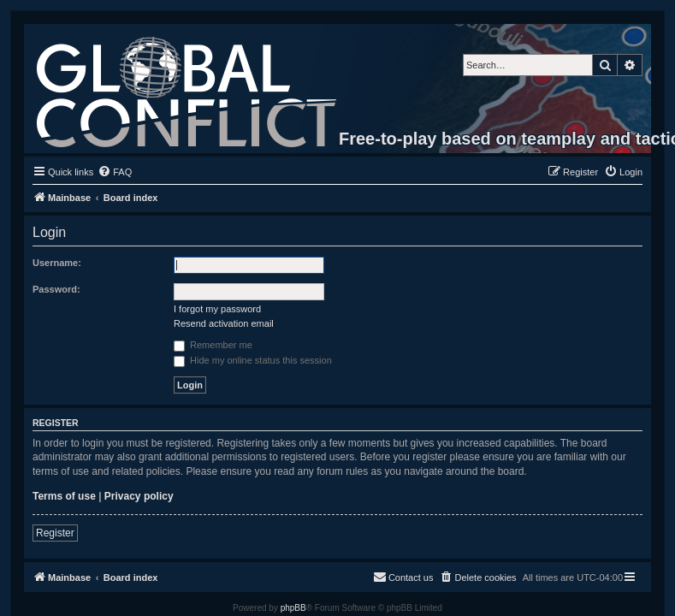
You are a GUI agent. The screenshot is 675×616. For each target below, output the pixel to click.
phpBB (293, 608)
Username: (57, 263)
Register (55, 533)
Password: (56, 289)
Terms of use (64, 496)
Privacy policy (139, 496)
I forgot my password (217, 309)
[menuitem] (115, 172)
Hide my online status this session (253, 360)
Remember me (213, 345)
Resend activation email (224, 323)
